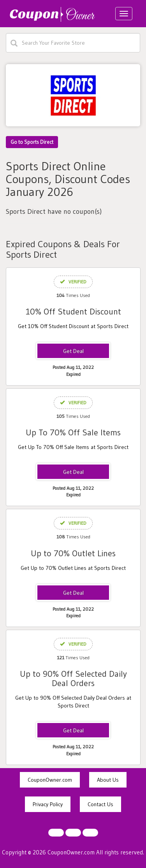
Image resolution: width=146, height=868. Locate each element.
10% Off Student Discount (73, 312)
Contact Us (100, 804)
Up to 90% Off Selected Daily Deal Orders (73, 679)
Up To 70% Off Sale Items (73, 432)
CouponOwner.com (50, 780)
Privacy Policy (48, 804)
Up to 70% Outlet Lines (73, 553)
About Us (108, 780)
